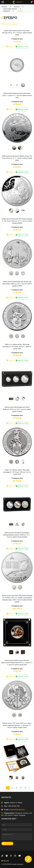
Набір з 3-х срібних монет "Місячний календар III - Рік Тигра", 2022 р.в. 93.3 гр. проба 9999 (17, 472)
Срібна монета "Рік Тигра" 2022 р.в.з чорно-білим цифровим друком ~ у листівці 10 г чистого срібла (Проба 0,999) (17, 725)
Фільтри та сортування (10, 24)
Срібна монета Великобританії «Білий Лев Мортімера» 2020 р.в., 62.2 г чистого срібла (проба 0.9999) (17, 284)
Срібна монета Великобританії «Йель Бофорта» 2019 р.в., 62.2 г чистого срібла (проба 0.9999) (17, 409)
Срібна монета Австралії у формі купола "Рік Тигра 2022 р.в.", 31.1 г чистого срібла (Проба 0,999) (17, 158)
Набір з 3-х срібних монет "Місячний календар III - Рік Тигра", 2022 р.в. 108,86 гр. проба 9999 (17, 347)
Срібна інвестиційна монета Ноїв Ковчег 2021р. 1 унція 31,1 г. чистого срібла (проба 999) (17, 95)
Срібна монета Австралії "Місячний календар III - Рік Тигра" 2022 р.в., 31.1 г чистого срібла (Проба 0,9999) (17, 221)
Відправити (7, 843)
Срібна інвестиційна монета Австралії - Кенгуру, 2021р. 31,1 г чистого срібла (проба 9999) (17, 33)
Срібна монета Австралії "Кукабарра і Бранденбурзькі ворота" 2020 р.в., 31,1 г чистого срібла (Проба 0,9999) (17, 535)
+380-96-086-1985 (14, 806)
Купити (10, 47)
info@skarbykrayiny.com (17, 810)
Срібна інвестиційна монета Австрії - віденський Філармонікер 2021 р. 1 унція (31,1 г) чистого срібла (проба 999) (17, 663)
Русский (6, 861)
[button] (11, 85)
